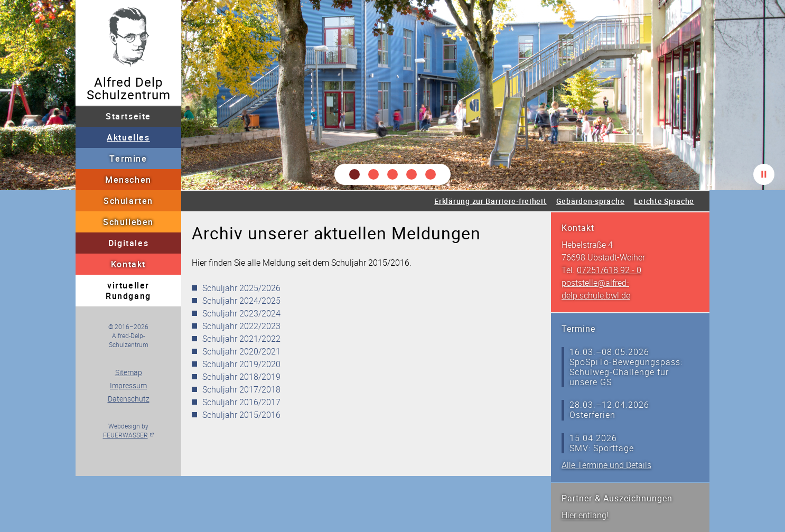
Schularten (128, 201)
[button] (354, 174)
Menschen (128, 180)
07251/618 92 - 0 (609, 270)
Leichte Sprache (664, 201)
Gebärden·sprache (591, 201)
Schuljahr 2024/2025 (241, 301)
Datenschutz (129, 399)
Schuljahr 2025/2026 (241, 288)
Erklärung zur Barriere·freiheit (490, 201)
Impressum (128, 385)
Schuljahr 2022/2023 (241, 326)
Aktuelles (128, 137)
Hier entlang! (585, 515)
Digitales (128, 243)
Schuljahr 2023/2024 (241, 313)
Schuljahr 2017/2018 (241, 389)
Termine (128, 158)
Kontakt (128, 264)
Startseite (128, 116)
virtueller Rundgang (128, 291)
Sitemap (129, 372)
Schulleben (128, 222)
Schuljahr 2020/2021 (241, 351)
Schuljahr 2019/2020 (241, 364)
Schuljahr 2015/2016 (241, 415)
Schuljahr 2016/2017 (241, 402)
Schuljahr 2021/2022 (241, 339)
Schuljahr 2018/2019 (241, 377)
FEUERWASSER (125, 435)
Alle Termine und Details (606, 465)
